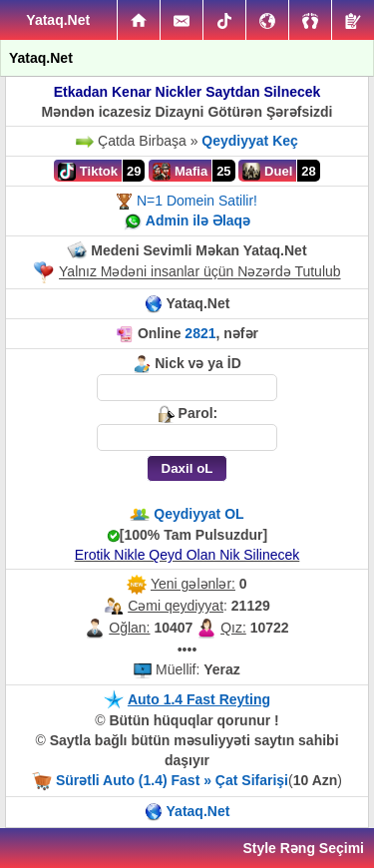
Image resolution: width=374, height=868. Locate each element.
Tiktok (88, 172)
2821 (200, 333)
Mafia (180, 172)
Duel (267, 172)
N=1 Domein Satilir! (197, 201)
